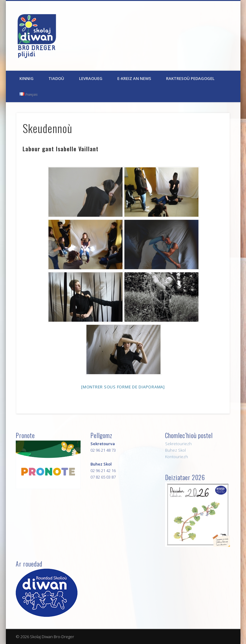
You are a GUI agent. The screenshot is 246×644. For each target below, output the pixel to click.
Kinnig (27, 78)
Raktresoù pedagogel (190, 78)
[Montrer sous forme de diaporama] (123, 387)
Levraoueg (91, 78)
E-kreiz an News (134, 78)
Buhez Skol (175, 450)
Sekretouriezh (178, 444)
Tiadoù (56, 78)
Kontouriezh (177, 457)
